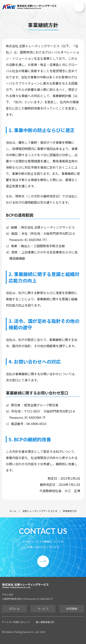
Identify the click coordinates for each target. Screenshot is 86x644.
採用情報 (72, 609)
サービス (43, 609)
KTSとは (14, 609)
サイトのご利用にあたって (16, 622)
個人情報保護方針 (45, 622)
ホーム (13, 511)
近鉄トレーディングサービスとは (40, 511)
